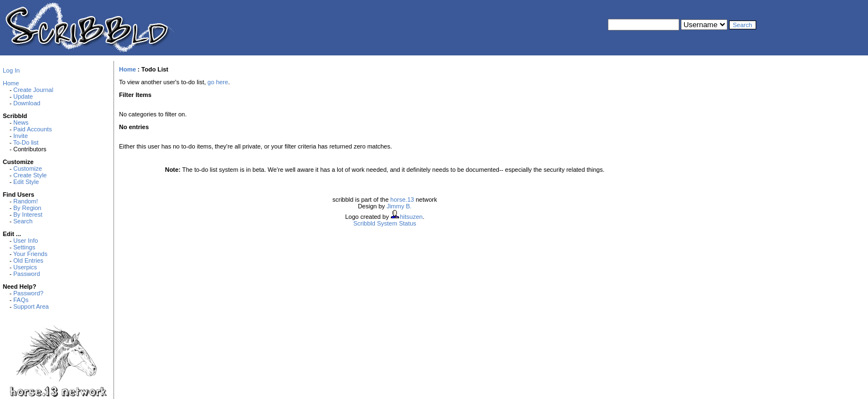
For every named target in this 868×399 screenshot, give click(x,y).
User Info (26, 241)
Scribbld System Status (385, 223)
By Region (27, 208)
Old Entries (28, 260)
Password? (28, 293)
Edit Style (26, 182)
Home (11, 83)
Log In (11, 70)
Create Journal (33, 90)
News (21, 122)
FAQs (21, 300)
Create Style (30, 175)
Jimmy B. (399, 206)
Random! (26, 201)
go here (218, 82)
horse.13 (402, 199)
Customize (28, 168)
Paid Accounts (33, 129)
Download (27, 103)
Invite (20, 136)
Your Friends (30, 254)
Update (23, 96)
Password (27, 274)
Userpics (25, 267)
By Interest (28, 214)
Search (23, 221)
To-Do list (26, 142)
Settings (24, 247)
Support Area (31, 306)
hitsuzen (411, 217)
